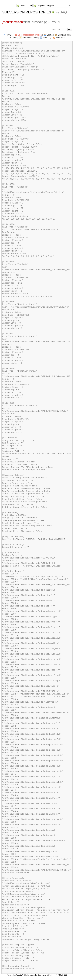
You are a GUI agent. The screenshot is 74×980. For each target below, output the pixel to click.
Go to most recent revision (30, 35)
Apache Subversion (39, 975)
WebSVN (20, 975)
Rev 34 (9, 35)
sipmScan (16, 22)
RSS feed (61, 38)
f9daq (61, 12)
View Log (47, 38)
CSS (65, 975)
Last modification (30, 38)
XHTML (59, 975)
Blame (50, 35)
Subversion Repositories (27, 12)
